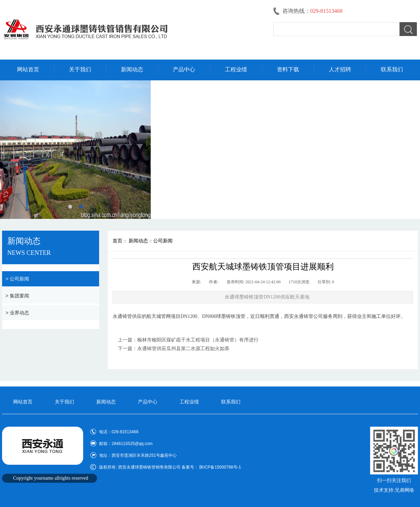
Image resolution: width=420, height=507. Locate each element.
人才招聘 (340, 69)
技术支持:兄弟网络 (394, 490)
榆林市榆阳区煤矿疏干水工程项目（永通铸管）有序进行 (198, 340)
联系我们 (392, 69)
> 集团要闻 (17, 296)
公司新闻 (163, 241)
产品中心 (184, 69)
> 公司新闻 (17, 279)
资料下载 (288, 69)
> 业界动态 (17, 313)
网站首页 (28, 69)
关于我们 (80, 69)
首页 (117, 241)
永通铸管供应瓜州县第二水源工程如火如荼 (183, 349)
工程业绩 (236, 69)
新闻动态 (132, 69)
